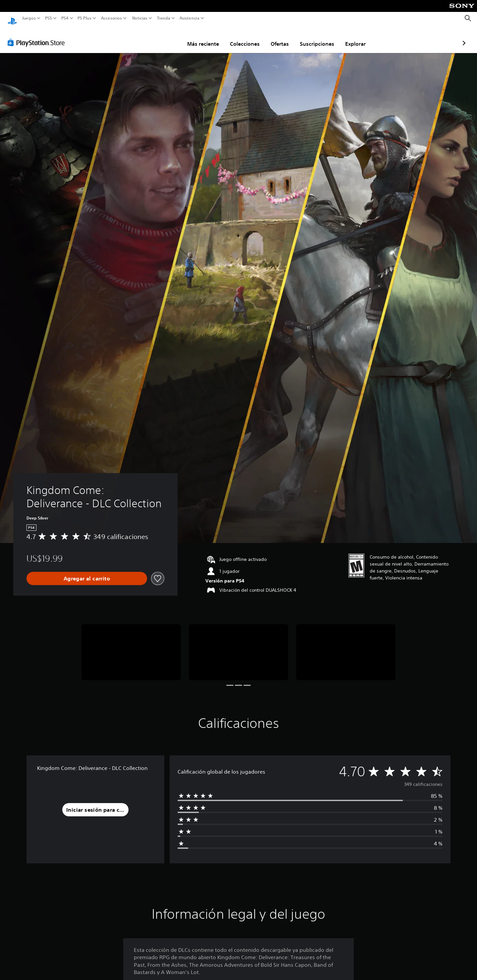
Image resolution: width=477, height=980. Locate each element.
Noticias (139, 18)
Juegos (29, 18)
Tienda (163, 18)
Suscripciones (278, 37)
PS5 (49, 18)
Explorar (317, 37)
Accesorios (111, 18)
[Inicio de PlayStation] (12, 18)
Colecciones (206, 37)
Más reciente (164, 37)
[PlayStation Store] (38, 36)
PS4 (65, 18)
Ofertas (241, 37)
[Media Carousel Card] (131, 646)
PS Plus (84, 18)
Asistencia (189, 18)
